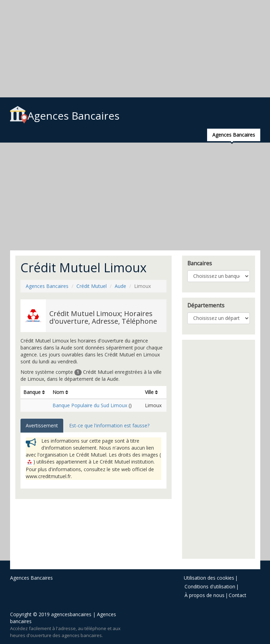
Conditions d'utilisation (210, 586)
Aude (120, 286)
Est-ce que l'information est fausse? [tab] (109, 425)
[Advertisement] (135, 49)
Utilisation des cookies (209, 578)
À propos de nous (204, 595)
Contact (238, 595)
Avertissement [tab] (42, 425)
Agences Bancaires (65, 116)
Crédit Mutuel (92, 286)
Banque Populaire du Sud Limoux (90, 405)
